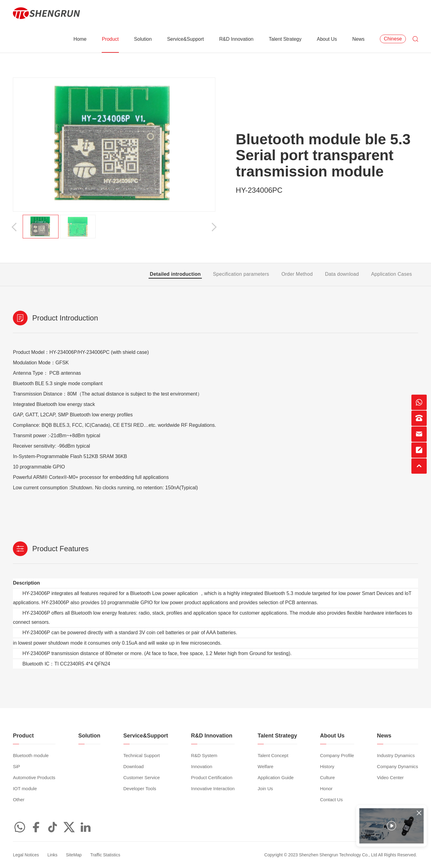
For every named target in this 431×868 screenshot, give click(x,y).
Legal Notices (26, 855)
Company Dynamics (398, 766)
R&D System (204, 755)
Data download (342, 274)
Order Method (297, 274)
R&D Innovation (236, 39)
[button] (16, 227)
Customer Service (142, 777)
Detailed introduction (175, 274)
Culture (327, 777)
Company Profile (337, 755)
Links (53, 855)
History (327, 766)
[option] (114, 145)
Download (134, 766)
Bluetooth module (31, 755)
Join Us (265, 788)
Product (110, 39)
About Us (327, 39)
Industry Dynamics (396, 755)
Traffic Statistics (105, 855)
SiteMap (74, 855)
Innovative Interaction (213, 788)
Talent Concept (273, 755)
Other (19, 800)
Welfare (265, 766)
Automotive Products (34, 777)
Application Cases (392, 274)
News (358, 39)
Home (80, 39)
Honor (326, 788)
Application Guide (276, 777)
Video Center (390, 777)
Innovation (202, 766)
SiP (16, 766)
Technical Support (142, 755)
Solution (143, 39)
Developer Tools (140, 788)
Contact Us (331, 800)
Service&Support (185, 39)
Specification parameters (241, 274)
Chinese (393, 39)
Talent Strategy (285, 39)
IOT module (25, 788)
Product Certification (212, 777)
